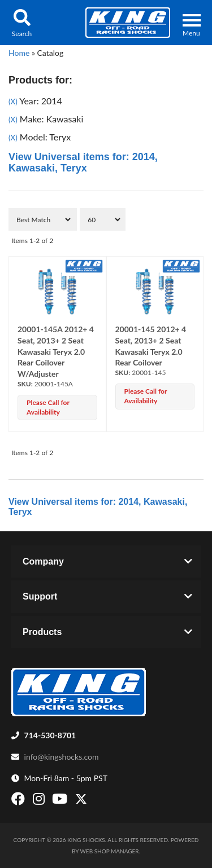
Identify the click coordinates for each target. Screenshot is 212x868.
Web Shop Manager (110, 851)
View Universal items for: (83, 162)
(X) (13, 102)
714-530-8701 (50, 735)
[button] (22, 23)
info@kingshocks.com (62, 757)
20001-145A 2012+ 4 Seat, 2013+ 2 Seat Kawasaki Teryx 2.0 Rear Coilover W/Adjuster (56, 351)
